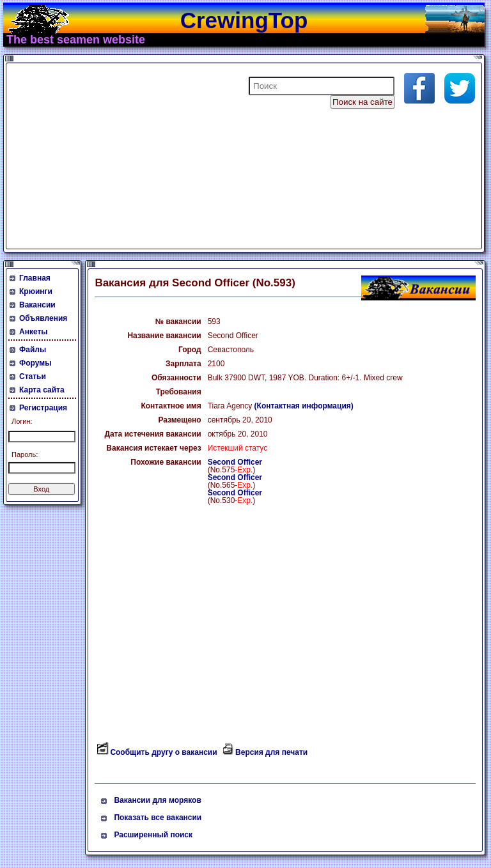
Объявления (43, 318)
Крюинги (36, 291)
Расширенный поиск (153, 835)
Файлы (33, 350)
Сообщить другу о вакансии (163, 752)
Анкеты (34, 332)
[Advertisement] (162, 156)
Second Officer (235, 462)
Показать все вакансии (158, 818)
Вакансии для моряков (157, 800)
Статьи (33, 376)
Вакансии (37, 305)
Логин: (22, 421)
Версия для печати (271, 752)
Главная (35, 278)
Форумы (35, 363)
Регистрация (43, 408)
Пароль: (25, 454)
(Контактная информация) (304, 406)
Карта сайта (42, 390)
